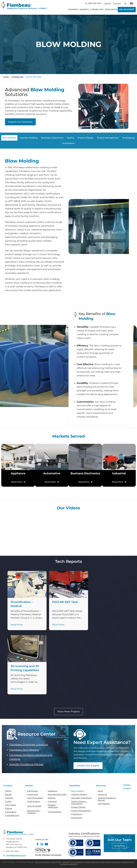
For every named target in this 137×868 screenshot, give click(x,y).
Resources (101, 786)
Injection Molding (79, 794)
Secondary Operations (81, 798)
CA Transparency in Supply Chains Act (85, 862)
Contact (117, 3)
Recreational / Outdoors (34, 812)
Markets (29, 786)
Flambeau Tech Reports (24, 750)
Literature (102, 794)
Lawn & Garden (34, 806)
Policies (8, 808)
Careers (107, 3)
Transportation (55, 812)
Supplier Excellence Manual (26, 764)
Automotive (33, 794)
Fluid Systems (34, 801)
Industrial (52, 801)
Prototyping (77, 814)
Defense (52, 798)
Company (8, 786)
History (8, 791)
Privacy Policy (56, 862)
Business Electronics (57, 794)
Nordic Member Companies (48, 855)
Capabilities (18, 77)
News (100, 791)
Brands (8, 794)
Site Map (66, 862)
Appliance (52, 791)
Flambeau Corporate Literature (29, 745)
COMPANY (73, 9)
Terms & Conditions (42, 862)
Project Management (81, 811)
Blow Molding (77, 791)
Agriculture (32, 791)
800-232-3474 (95, 3)
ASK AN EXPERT (127, 9)
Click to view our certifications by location (84, 836)
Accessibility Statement (69, 864)
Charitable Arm (12, 815)
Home (6, 77)
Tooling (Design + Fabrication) (79, 803)
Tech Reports (104, 804)
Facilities (9, 798)
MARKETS (84, 9)
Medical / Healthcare (53, 806)
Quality (8, 801)
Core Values (10, 805)
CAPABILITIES (97, 9)
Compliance (11, 812)
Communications (35, 798)
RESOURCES (111, 9)
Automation (77, 818)
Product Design (78, 807)
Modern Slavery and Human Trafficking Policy (117, 862)
